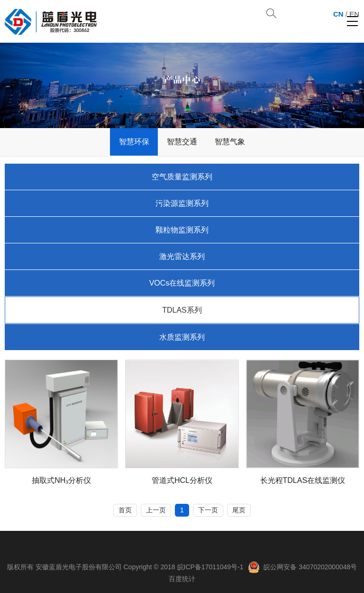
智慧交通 (182, 142)
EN (354, 14)
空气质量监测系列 (182, 177)
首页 (125, 510)
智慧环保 (134, 142)
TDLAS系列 (182, 310)
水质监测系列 (182, 337)
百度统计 (182, 579)
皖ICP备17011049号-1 (210, 567)
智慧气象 (230, 142)
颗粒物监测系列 (182, 230)
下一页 (208, 510)
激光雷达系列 (182, 256)
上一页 (156, 510)
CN (338, 14)
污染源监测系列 (182, 203)
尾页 (239, 510)
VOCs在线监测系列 (182, 283)
